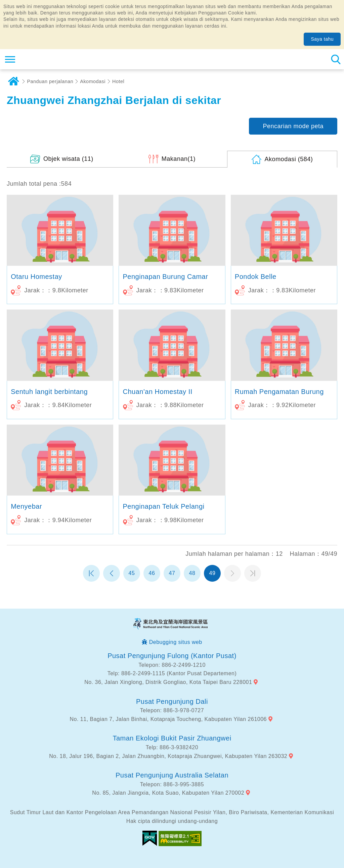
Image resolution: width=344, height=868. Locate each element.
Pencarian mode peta (293, 126)
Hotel (118, 81)
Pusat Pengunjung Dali (172, 701)
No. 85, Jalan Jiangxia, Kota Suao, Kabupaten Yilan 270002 (168, 793)
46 (152, 573)
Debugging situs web (176, 642)
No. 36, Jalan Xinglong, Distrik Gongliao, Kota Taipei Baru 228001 (168, 682)
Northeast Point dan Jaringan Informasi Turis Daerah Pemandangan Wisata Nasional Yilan (46, 59)
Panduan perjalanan (50, 81)
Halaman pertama (91, 573)
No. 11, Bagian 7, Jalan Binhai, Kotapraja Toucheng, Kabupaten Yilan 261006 (168, 719)
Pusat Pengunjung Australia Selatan (172, 775)
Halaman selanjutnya (232, 573)
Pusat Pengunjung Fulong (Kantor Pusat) (172, 656)
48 (192, 573)
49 (212, 573)
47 (172, 573)
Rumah (13, 81)
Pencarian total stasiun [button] (336, 59)
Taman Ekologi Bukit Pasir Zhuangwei (172, 738)
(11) (68, 159)
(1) (179, 159)
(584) (289, 159)
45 (132, 573)
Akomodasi (93, 81)
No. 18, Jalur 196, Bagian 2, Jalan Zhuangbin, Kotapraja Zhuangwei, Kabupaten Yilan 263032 (168, 756)
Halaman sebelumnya (112, 573)
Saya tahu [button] (322, 39)
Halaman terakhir (253, 573)
